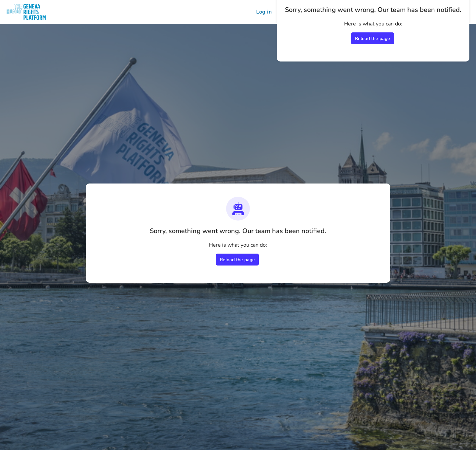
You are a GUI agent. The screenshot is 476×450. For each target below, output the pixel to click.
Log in (264, 12)
